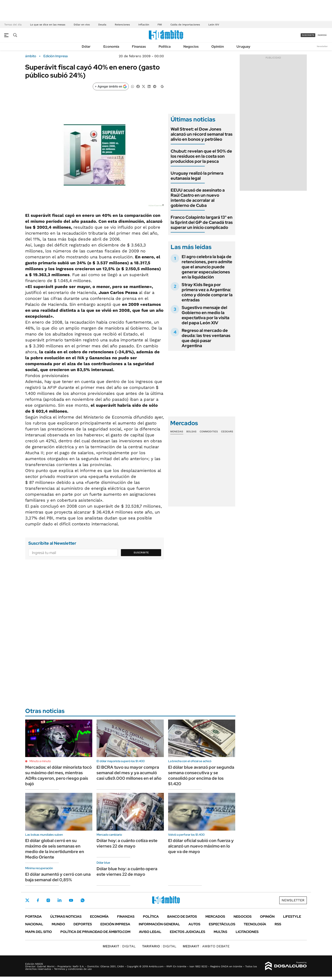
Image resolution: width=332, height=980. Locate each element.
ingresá (322, 35)
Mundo (58, 924)
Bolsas (191, 432)
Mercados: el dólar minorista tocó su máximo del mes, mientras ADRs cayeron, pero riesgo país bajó (58, 775)
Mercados (215, 917)
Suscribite (141, 553)
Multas (220, 932)
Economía (111, 47)
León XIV (214, 25)
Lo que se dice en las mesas (48, 25)
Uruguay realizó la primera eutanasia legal (197, 176)
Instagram (48, 900)
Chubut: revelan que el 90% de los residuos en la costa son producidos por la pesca (201, 156)
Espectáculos (222, 924)
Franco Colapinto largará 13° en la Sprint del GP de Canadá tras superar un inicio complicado (202, 222)
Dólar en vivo (82, 25)
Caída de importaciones (185, 25)
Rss (278, 924)
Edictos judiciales (187, 932)
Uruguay (243, 47)
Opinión (218, 47)
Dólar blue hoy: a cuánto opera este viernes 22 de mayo (127, 871)
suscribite (308, 35)
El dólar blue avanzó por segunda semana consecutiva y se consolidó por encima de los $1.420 (201, 775)
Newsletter (322, 46)
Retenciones (122, 25)
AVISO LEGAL (150, 932)
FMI (160, 25)
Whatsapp (83, 900)
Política (165, 47)
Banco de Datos (182, 917)
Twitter (27, 900)
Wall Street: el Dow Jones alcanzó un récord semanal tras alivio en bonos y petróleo (202, 134)
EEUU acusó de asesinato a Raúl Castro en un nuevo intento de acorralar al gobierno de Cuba (198, 198)
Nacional (34, 924)
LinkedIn (59, 900)
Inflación (144, 25)
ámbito (31, 56)
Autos (194, 924)
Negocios (191, 47)
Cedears (227, 432)
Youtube (71, 900)
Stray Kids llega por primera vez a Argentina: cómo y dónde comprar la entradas (207, 292)
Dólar (86, 47)
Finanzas (139, 47)
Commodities (209, 432)
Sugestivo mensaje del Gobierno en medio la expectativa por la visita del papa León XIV (205, 315)
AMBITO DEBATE (206, 946)
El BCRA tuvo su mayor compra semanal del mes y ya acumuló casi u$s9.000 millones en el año (129, 773)
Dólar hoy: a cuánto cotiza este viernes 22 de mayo (127, 843)
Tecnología (255, 924)
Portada (33, 917)
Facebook (38, 900)
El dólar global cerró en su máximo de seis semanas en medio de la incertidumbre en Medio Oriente (55, 849)
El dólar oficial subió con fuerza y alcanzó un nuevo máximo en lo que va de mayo (201, 846)
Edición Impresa (115, 924)
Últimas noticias (66, 917)
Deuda (102, 25)
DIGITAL (119, 946)
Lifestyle (292, 917)
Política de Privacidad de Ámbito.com (95, 932)
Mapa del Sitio (39, 932)
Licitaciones (247, 932)
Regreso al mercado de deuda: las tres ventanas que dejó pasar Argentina (206, 338)
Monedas (177, 432)
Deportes (83, 924)
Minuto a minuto (40, 761)
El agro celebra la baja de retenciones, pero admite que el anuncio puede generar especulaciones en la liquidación (207, 267)
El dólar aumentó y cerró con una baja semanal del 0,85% (58, 877)
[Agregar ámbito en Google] (111, 86)
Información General (159, 924)
